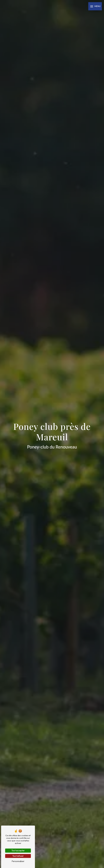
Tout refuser (18, 856)
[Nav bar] (95, 6)
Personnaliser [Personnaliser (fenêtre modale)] (18, 861)
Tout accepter (18, 850)
